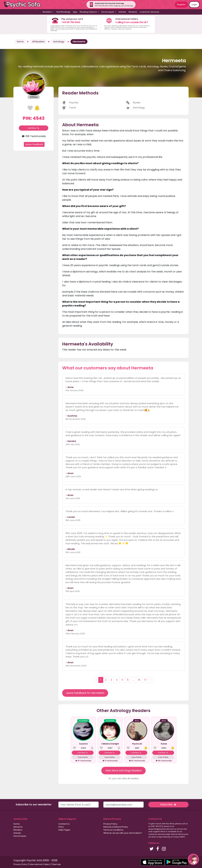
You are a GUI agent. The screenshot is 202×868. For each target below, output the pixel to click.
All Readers (38, 42)
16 (139, 680)
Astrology (59, 42)
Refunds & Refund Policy (116, 827)
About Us (18, 827)
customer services (157, 834)
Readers (18, 830)
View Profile (83, 757)
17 (145, 680)
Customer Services (149, 12)
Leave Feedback (34, 144)
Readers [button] (47, 12)
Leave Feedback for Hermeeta (85, 693)
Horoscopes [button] (108, 12)
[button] (193, 859)
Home (20, 42)
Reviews (133, 12)
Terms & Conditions (113, 830)
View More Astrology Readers (123, 770)
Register (181, 4)
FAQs (61, 827)
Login (194, 4)
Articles (122, 12)
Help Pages (64, 830)
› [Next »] (151, 680)
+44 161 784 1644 (71, 22)
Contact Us (64, 824)
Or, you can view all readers (124, 778)
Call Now (34, 128)
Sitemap (56, 864)
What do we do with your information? (123, 833)
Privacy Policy (110, 824)
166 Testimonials (33, 136)
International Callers (40, 864)
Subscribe (168, 804)
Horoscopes (20, 836)
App (75, 12)
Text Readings (63, 12)
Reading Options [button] (89, 12)
